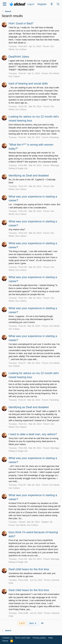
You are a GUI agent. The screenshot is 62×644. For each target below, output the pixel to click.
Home (5, 641)
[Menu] (5, 4)
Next (33, 623)
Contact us (7, 638)
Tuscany (13, 46)
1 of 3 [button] (22, 623)
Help (51, 638)
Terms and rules (23, 638)
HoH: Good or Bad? (21, 23)
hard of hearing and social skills (28, 84)
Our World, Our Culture (27, 525)
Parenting (54, 137)
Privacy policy (39, 638)
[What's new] (52, 4)
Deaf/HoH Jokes (19, 57)
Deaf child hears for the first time (29, 569)
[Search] (58, 4)
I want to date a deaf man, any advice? (33, 434)
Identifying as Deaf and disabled (29, 176)
